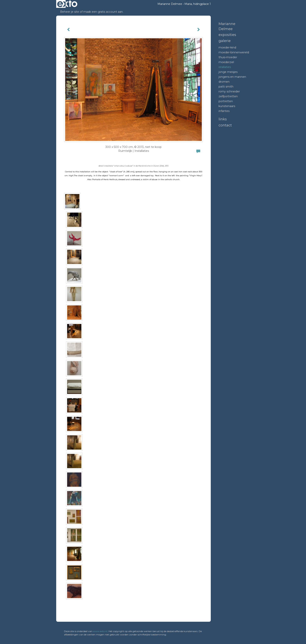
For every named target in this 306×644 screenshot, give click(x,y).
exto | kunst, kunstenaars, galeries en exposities (67, 4)
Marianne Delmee (170, 4)
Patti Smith (226, 87)
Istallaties (225, 67)
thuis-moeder (228, 57)
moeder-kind (227, 47)
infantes (224, 111)
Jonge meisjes (228, 72)
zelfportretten (228, 96)
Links (223, 119)
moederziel (226, 62)
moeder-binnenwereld (234, 52)
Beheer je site (70, 12)
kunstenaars (227, 106)
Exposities (227, 35)
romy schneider (229, 91)
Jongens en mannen (232, 77)
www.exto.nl (100, 631)
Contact (225, 125)
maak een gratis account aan (103, 12)
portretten (226, 101)
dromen (224, 82)
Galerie (225, 41)
